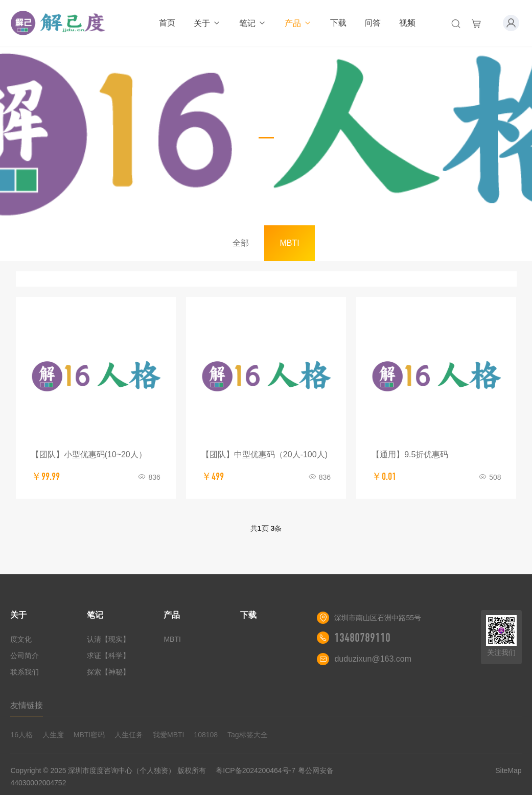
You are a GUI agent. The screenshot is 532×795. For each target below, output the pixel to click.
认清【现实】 (108, 639)
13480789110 (362, 638)
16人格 (21, 735)
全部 (241, 243)
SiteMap (508, 770)
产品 (298, 23)
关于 (207, 23)
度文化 (21, 639)
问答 (373, 23)
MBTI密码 (89, 735)
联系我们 (25, 672)
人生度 (53, 735)
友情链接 (27, 705)
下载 (338, 23)
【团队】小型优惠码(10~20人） (89, 454)
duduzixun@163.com (373, 659)
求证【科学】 (108, 656)
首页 (167, 23)
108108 (206, 735)
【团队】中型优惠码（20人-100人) (264, 454)
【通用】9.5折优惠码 (410, 454)
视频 (407, 23)
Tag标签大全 (248, 735)
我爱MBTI (168, 735)
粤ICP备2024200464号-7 (256, 770)
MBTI (289, 243)
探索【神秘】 (108, 672)
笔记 (253, 23)
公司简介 (25, 656)
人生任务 (129, 735)
